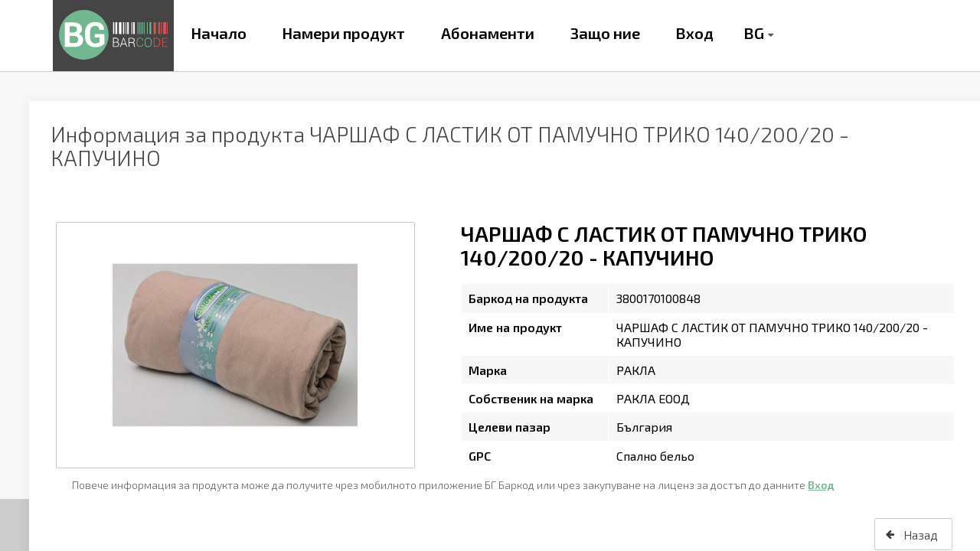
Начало (219, 33)
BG (754, 33)
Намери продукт (343, 33)
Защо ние (605, 33)
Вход (694, 33)
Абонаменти (488, 33)
